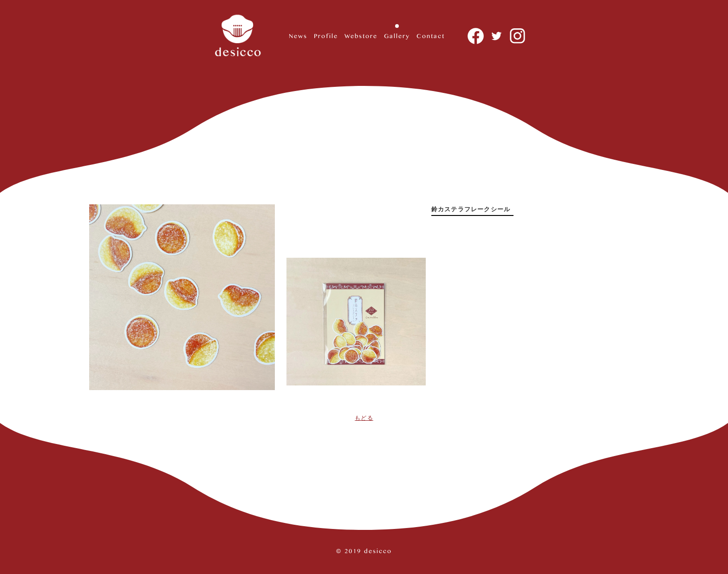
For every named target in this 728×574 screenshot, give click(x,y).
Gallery (397, 36)
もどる (364, 418)
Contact (431, 36)
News (298, 36)
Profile (326, 36)
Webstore (361, 36)
